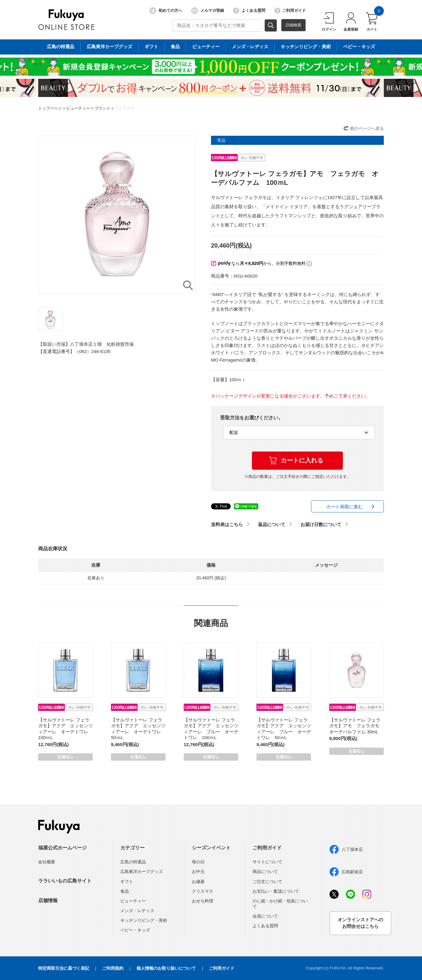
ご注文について (267, 882)
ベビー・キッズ (135, 930)
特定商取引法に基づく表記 (64, 968)
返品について (272, 524)
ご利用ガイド (290, 11)
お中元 (198, 872)
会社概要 (47, 862)
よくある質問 (249, 11)
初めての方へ (166, 11)
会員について (265, 916)
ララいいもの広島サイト (65, 881)
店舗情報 (48, 900)
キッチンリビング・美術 (144, 920)
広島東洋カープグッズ (142, 872)
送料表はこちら (227, 524)
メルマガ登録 (208, 11)
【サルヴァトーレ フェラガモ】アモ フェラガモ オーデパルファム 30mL (357, 726)
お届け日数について (321, 524)
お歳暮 (198, 882)
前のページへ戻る (367, 128)
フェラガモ (124, 108)
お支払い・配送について (276, 891)
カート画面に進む (344, 507)
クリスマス (203, 891)
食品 (125, 891)
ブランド (102, 108)
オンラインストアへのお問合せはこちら (360, 923)
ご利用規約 (113, 968)
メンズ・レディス (137, 911)
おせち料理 (203, 901)
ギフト (127, 882)
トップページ (50, 108)
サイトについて (267, 862)
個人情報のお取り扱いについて (166, 968)
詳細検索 (293, 25)
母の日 (198, 862)
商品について (265, 872)
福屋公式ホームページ (62, 848)
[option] (117, 215)
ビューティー (78, 108)
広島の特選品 (133, 862)
